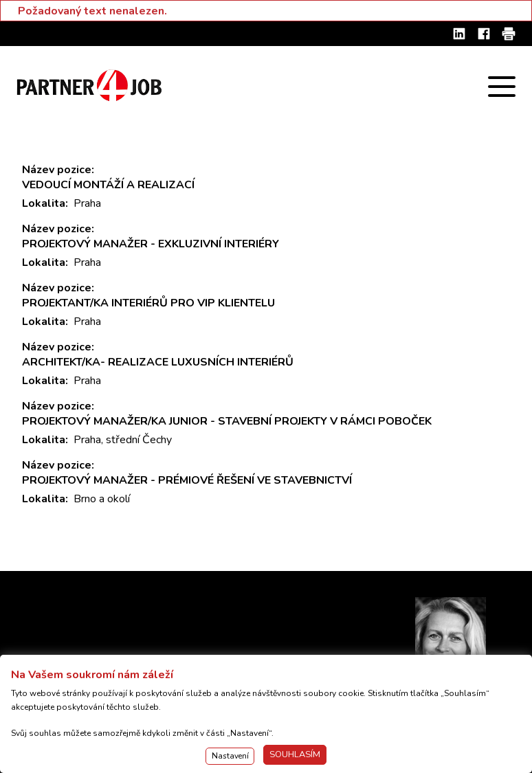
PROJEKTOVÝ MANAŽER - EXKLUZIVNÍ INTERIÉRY (151, 244)
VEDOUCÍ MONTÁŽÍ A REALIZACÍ (108, 185)
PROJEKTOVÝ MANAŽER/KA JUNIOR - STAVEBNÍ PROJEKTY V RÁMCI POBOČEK (227, 421)
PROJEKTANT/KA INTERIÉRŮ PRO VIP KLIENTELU (148, 303)
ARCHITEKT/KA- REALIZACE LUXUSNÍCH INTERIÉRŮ (158, 362)
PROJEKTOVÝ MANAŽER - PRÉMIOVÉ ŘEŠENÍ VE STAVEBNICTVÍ (187, 480)
